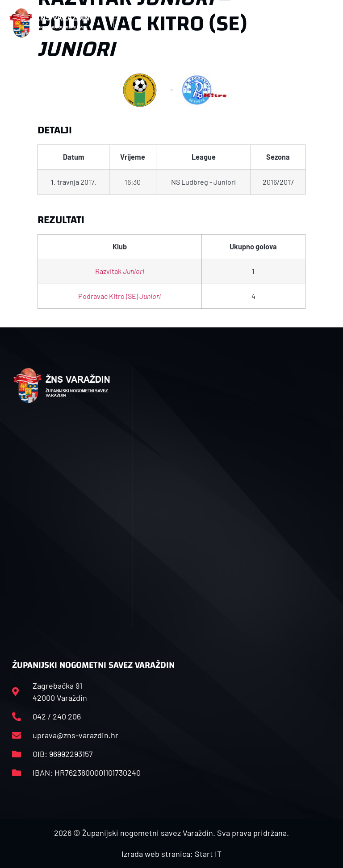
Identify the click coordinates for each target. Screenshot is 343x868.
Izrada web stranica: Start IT (171, 854)
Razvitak (120, 271)
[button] (116, 23)
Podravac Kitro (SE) (119, 296)
